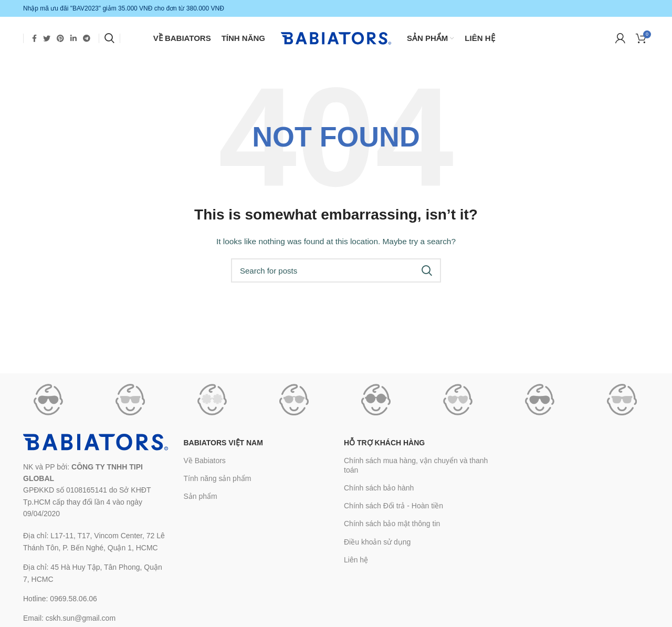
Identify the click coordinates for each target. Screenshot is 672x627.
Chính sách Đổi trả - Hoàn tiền (393, 509)
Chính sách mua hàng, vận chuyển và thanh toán (416, 468)
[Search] (109, 39)
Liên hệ (356, 563)
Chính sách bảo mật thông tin (392, 527)
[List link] (96, 545)
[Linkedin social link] (73, 39)
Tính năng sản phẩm (218, 482)
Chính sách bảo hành (379, 492)
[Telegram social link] (87, 39)
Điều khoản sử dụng (377, 545)
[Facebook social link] (34, 39)
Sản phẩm (201, 500)
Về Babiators (205, 464)
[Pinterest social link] (60, 39)
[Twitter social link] (47, 39)
